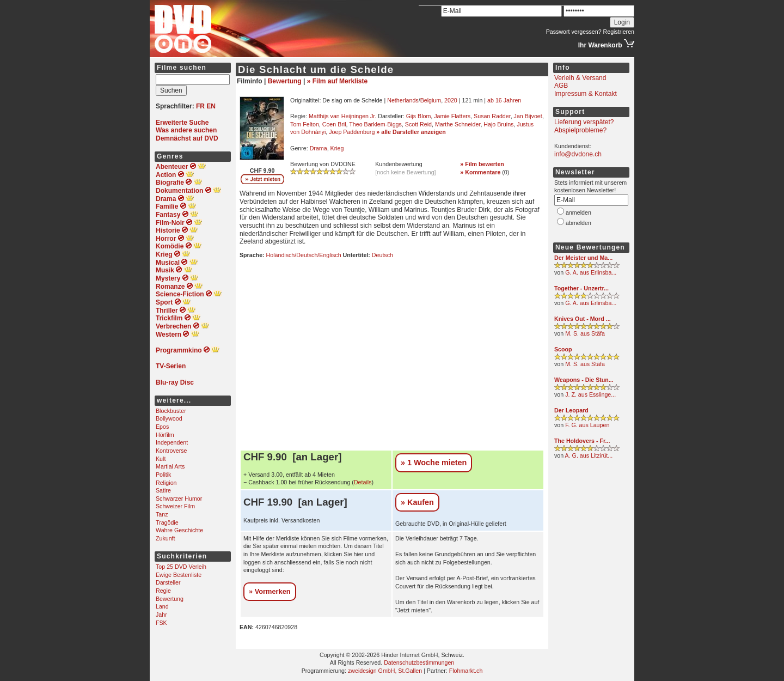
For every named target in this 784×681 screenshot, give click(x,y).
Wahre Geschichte (179, 530)
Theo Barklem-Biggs (375, 124)
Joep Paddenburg (352, 132)
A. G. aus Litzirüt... (589, 455)
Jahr (161, 615)
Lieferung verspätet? (584, 122)
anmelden (578, 212)
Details (363, 482)
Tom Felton (305, 124)
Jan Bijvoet (528, 116)
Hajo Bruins (498, 124)
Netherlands (403, 100)
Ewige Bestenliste (179, 575)
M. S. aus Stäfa (585, 333)
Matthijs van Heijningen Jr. (342, 116)
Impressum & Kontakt (586, 94)
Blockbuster (171, 411)
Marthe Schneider (458, 124)
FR (200, 106)
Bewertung (170, 599)
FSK (161, 623)
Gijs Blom (419, 116)
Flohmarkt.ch (466, 671)
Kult (161, 459)
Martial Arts (170, 466)
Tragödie (167, 522)
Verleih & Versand (580, 78)
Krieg (337, 148)
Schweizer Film (175, 506)
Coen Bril (334, 124)
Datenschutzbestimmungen (419, 662)
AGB (561, 86)
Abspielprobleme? (580, 130)
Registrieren (619, 32)
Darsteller (168, 582)
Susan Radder (492, 116)
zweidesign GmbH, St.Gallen (385, 671)
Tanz (162, 514)
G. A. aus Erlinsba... (591, 272)
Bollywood (169, 418)
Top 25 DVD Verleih (181, 567)
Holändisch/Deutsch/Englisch (304, 255)
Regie (163, 591)
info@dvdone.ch (578, 154)
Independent (172, 442)
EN (211, 106)
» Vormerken (270, 591)
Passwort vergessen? (574, 32)
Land (162, 606)
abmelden (578, 223)
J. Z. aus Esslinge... (590, 394)
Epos (162, 427)
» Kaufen (417, 502)
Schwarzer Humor (179, 498)
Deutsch (382, 255)
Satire (163, 490)
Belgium (431, 100)
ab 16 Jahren (504, 100)
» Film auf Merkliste (337, 81)
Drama (318, 148)
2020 (451, 100)
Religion (166, 483)
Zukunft (166, 538)
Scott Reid (418, 124)
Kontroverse (171, 451)
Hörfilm (165, 435)
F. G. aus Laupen (587, 425)
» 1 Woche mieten (434, 463)
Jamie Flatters (452, 116)
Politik (163, 475)
